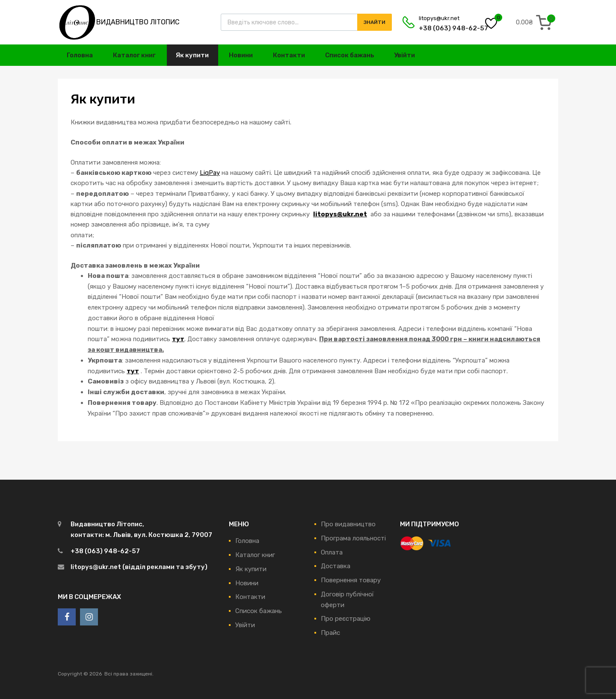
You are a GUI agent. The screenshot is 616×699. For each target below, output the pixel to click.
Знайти (375, 22)
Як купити (192, 55)
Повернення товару (351, 580)
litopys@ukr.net (439, 18)
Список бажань (350, 55)
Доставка (336, 566)
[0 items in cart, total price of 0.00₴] (536, 22)
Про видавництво (348, 524)
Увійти (404, 55)
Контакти (289, 55)
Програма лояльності (353, 538)
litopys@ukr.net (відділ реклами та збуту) (139, 567)
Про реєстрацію (346, 619)
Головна (80, 55)
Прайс (330, 633)
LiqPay (210, 173)
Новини (241, 55)
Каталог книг (134, 55)
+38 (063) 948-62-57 (440, 28)
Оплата (332, 552)
